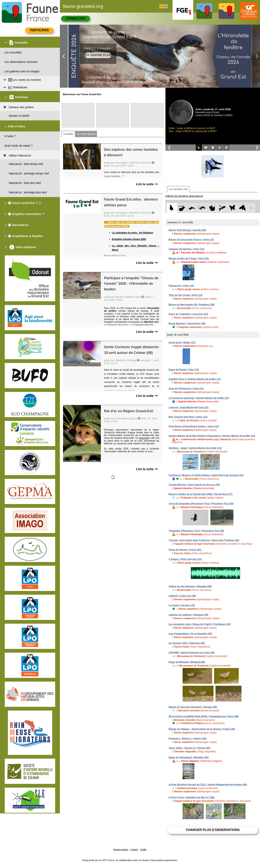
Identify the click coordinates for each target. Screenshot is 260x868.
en (166, 6)
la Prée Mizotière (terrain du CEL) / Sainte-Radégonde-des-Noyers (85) (208, 785)
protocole (144, 438)
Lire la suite (147, 184)
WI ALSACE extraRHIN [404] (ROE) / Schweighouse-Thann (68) (204, 716)
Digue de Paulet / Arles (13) (184, 370)
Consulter (75, 18)
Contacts (134, 850)
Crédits (143, 850)
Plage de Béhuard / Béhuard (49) (187, 662)
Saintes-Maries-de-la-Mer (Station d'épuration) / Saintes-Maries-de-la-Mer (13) (212, 436)
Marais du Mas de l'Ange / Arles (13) (189, 259)
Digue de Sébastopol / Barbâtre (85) (189, 757)
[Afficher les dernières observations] (184, 196)
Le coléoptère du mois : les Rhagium (132, 233)
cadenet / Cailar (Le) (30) (182, 596)
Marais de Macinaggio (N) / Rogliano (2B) (192, 305)
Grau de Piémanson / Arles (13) (186, 389)
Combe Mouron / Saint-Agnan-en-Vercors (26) (194, 485)
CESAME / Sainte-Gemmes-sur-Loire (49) (192, 653)
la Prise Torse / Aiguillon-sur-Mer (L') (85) (192, 797)
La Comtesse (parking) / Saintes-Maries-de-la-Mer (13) (199, 398)
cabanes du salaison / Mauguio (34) (188, 615)
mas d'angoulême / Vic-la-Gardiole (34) (190, 634)
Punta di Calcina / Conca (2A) (185, 550)
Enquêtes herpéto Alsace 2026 (129, 239)
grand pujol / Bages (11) (182, 342)
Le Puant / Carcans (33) (182, 605)
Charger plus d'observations (213, 830)
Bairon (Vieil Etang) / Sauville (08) (187, 230)
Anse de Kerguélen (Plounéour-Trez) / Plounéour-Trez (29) (201, 504)
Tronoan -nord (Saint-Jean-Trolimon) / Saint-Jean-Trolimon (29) (204, 540)
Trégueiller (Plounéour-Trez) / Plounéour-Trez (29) (196, 531)
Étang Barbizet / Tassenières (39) (187, 324)
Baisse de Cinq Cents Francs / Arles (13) (191, 240)
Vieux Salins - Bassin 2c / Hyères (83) (189, 748)
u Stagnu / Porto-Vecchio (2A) (185, 559)
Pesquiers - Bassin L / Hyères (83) (188, 739)
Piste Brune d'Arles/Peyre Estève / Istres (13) (194, 426)
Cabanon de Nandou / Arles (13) (186, 249)
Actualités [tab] (68, 134)
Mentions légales (121, 850)
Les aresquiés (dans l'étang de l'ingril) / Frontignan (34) (200, 624)
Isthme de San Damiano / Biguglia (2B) (190, 586)
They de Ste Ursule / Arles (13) (186, 295)
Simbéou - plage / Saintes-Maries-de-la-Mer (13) (195, 448)
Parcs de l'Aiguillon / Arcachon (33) (188, 314)
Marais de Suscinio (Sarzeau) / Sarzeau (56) (193, 707)
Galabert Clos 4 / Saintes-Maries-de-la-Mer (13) (195, 379)
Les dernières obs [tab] (178, 189)
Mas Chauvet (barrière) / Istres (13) (188, 417)
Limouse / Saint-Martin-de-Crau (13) (189, 407)
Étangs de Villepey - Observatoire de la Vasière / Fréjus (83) (202, 729)
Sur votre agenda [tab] (86, 134)
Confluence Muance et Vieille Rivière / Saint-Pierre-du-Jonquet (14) (206, 475)
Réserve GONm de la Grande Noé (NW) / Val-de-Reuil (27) (201, 494)
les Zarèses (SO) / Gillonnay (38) (187, 643)
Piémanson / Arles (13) (181, 286)
